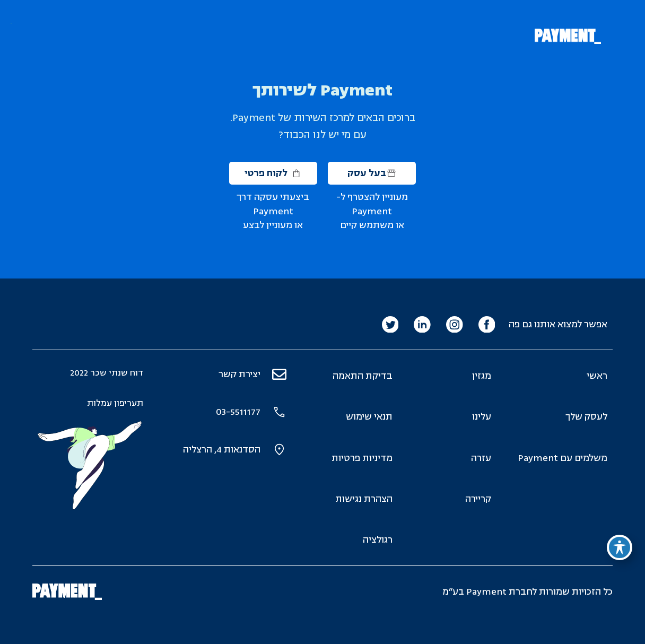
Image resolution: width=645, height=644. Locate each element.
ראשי (597, 376)
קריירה (478, 499)
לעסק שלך (586, 417)
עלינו (482, 417)
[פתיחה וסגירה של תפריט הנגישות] (620, 547)
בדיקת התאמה (363, 376)
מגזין (482, 376)
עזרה (481, 458)
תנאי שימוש (369, 417)
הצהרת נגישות (364, 499)
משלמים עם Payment (563, 458)
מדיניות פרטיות (362, 458)
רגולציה (378, 540)
